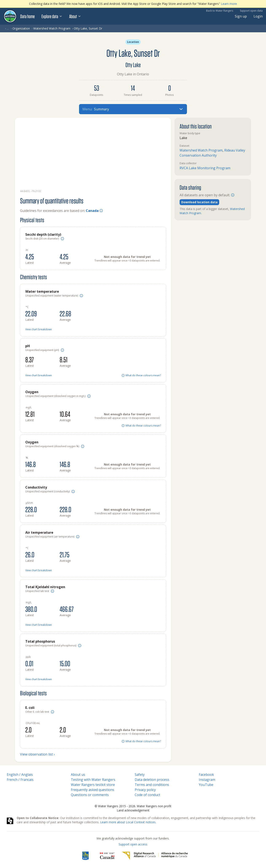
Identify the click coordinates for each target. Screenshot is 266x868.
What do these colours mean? (141, 375)
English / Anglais (20, 775)
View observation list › (37, 754)
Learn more (229, 4)
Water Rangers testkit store (93, 785)
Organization (21, 28)
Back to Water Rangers (220, 11)
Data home (28, 16)
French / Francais (20, 780)
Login (258, 16)
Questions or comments (90, 795)
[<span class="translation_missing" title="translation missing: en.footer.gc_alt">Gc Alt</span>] (107, 856)
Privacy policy (145, 790)
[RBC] (85, 856)
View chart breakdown (39, 329)
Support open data (251, 11)
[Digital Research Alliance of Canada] (155, 856)
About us (78, 775)
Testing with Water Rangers (93, 780)
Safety (140, 775)
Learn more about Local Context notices (128, 822)
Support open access (133, 844)
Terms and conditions (152, 785)
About (75, 16)
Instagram (207, 780)
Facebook (206, 775)
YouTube (206, 785)
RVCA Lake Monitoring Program (205, 168)
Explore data (52, 16)
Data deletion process (152, 780)
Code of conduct (147, 795)
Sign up (241, 16)
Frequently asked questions (93, 790)
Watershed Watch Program (52, 28)
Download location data (199, 202)
